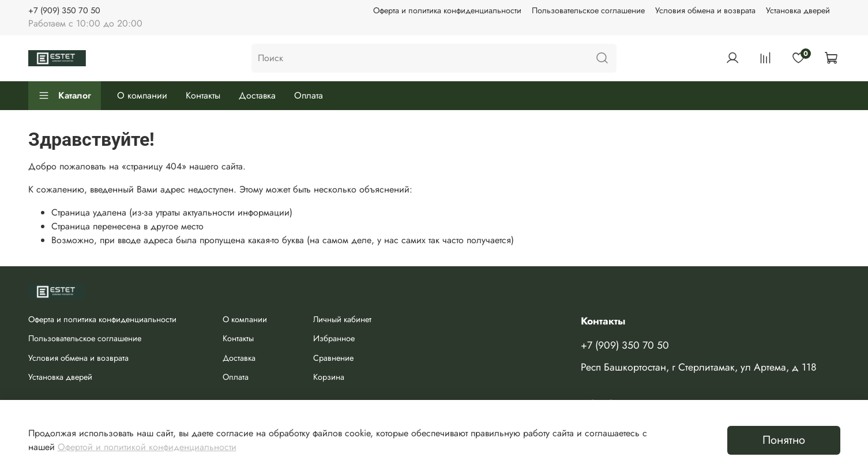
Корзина (329, 377)
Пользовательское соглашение (588, 10)
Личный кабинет (342, 319)
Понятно (784, 440)
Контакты (203, 95)
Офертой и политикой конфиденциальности (147, 447)
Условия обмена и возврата (705, 10)
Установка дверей (798, 10)
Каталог (65, 95)
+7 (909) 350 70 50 (64, 10)
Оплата (309, 95)
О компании (142, 95)
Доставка (257, 95)
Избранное (334, 338)
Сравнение (333, 358)
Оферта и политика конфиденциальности (447, 10)
